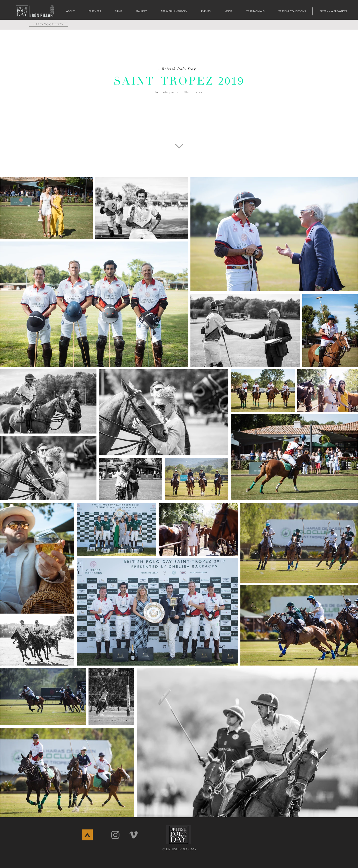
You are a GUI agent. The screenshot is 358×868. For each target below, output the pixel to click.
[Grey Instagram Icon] (115, 835)
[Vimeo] (134, 835)
